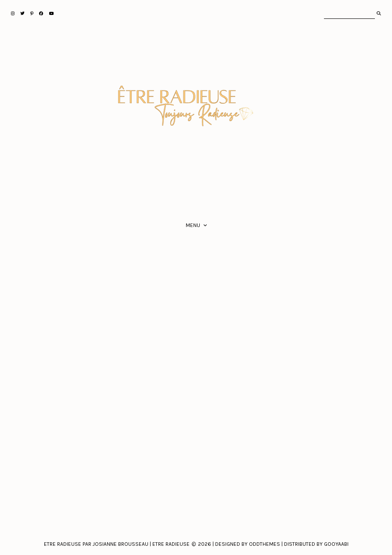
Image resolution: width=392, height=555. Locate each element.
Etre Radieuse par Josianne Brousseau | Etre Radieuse (117, 544)
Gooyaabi (336, 544)
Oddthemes (264, 544)
